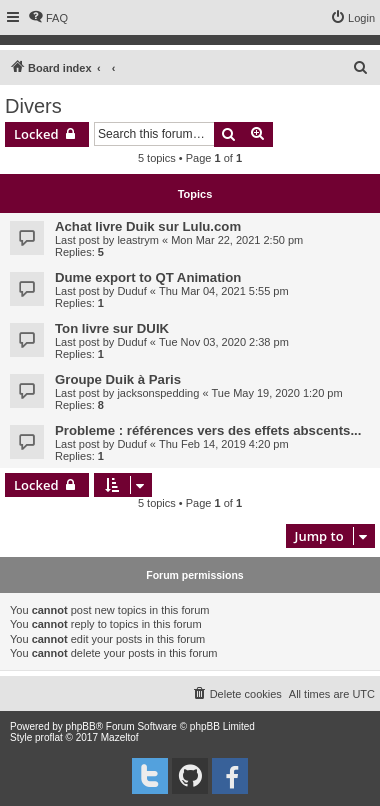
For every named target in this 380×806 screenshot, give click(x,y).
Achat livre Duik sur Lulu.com (148, 226)
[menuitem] (48, 18)
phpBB (81, 726)
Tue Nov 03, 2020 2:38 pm (224, 342)
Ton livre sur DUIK (112, 328)
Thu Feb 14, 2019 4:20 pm (224, 444)
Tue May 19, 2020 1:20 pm (277, 393)
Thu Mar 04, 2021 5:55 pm (224, 291)
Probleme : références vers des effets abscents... (208, 430)
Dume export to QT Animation (148, 277)
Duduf (131, 291)
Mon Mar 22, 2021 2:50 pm (237, 240)
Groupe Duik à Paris (118, 379)
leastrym (138, 240)
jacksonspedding (158, 393)
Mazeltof (120, 737)
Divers (33, 106)
